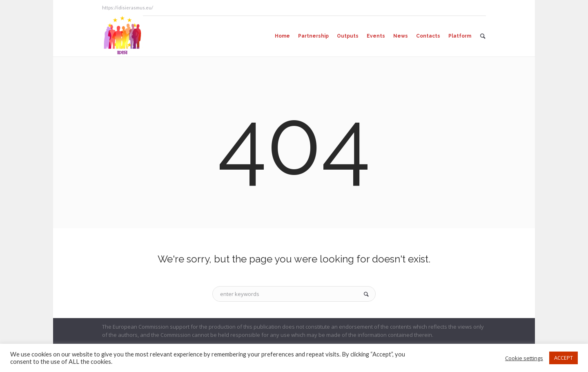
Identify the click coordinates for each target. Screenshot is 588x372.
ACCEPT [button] (563, 358)
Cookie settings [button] (524, 358)
